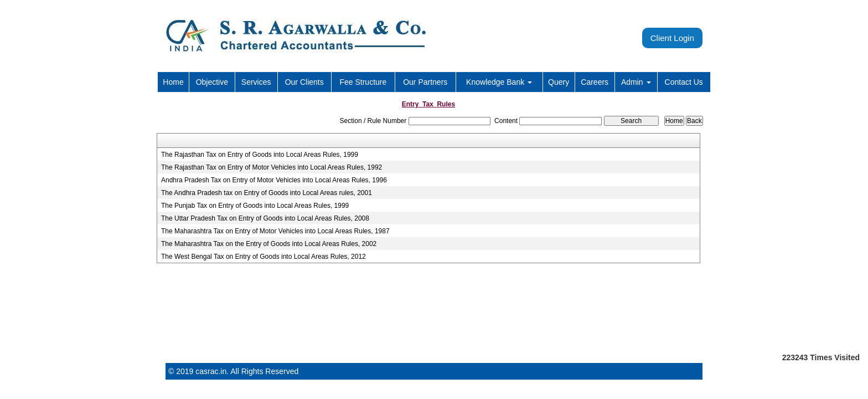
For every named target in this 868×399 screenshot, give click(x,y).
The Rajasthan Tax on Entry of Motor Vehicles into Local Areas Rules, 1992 (272, 167)
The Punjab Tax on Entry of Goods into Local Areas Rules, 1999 (255, 206)
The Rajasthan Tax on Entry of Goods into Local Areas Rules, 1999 (260, 155)
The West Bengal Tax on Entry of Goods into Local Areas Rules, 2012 (263, 257)
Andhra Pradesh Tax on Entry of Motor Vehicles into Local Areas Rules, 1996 (274, 180)
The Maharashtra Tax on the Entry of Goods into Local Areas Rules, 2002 (269, 244)
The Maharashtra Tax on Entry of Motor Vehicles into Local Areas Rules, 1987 (275, 231)
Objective (212, 82)
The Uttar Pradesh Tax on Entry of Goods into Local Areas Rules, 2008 (265, 218)
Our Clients (304, 82)
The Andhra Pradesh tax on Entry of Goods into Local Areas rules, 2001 (267, 193)
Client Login (672, 38)
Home (173, 82)
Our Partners (425, 82)
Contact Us (684, 82)
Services (256, 82)
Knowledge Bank (499, 82)
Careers (595, 82)
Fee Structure (363, 82)
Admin (636, 82)
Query (559, 82)
